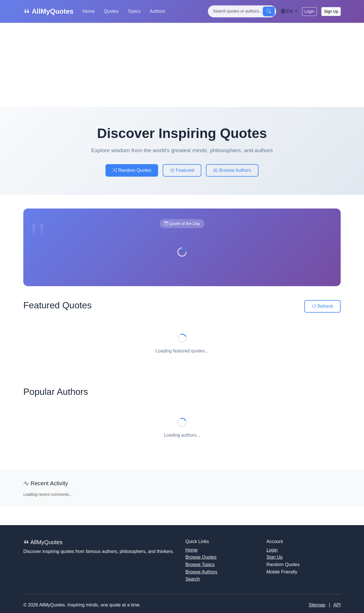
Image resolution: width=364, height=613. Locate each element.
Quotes (111, 11)
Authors (157, 11)
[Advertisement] (182, 65)
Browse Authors (232, 170)
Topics (134, 11)
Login (309, 11)
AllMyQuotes (48, 11)
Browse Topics (200, 565)
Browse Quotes (201, 557)
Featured (182, 170)
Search (193, 579)
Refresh (322, 306)
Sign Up (331, 11)
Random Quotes (132, 170)
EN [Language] (287, 11)
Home (89, 11)
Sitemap (317, 605)
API (337, 605)
